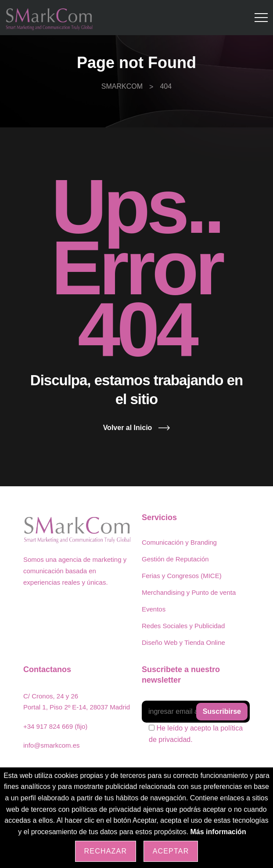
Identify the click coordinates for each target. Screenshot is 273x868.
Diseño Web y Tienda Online (183, 642)
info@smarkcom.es (52, 745)
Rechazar (106, 851)
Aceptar (171, 851)
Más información (218, 832)
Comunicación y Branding (179, 542)
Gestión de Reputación (175, 559)
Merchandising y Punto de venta (189, 592)
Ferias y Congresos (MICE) (182, 576)
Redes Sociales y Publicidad (183, 626)
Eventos (154, 609)
